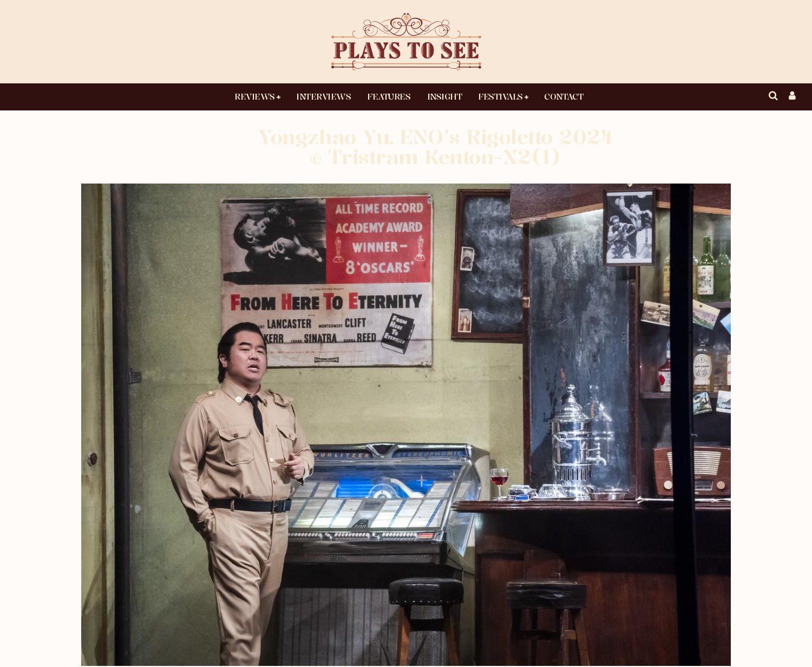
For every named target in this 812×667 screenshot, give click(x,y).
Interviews (323, 96)
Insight (445, 96)
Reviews (255, 96)
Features (389, 96)
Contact (564, 96)
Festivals (500, 96)
